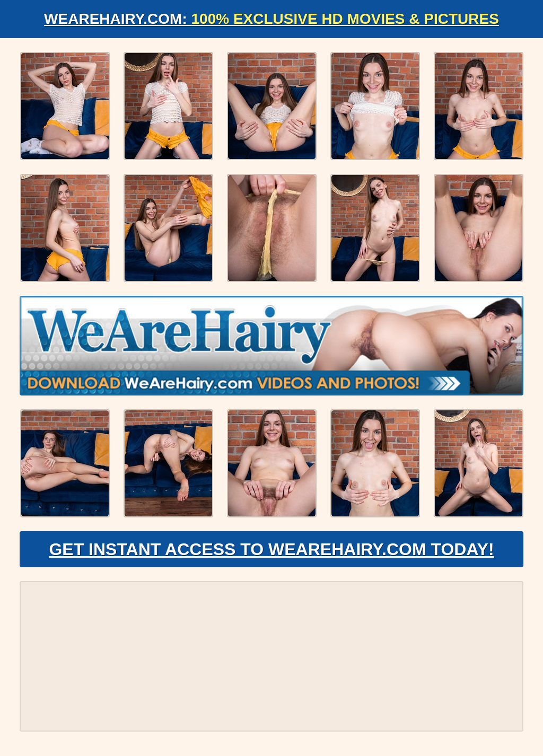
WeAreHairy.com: (271, 19)
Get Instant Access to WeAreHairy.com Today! (271, 549)
